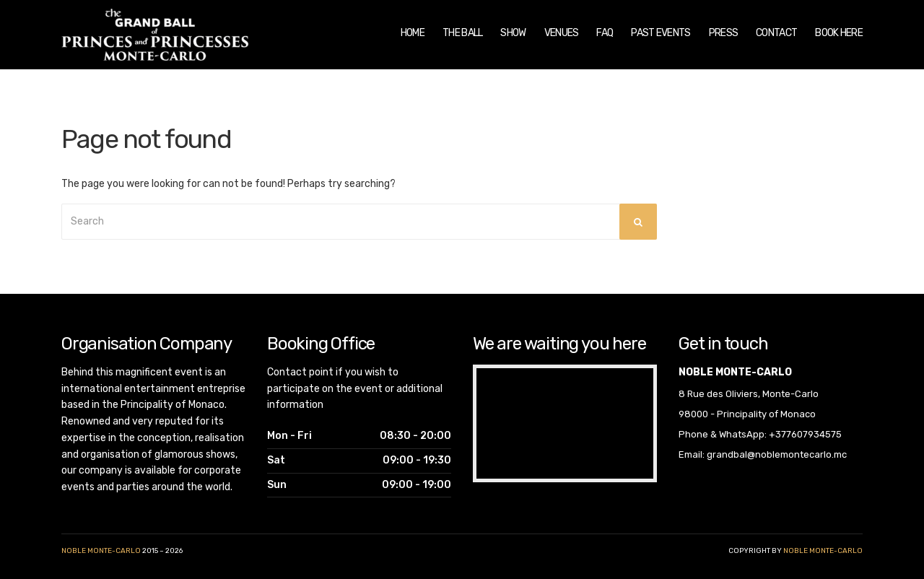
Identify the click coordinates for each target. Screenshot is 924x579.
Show (513, 33)
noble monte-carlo (823, 551)
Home (413, 33)
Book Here (839, 33)
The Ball (462, 33)
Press (724, 33)
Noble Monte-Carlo (101, 551)
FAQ (605, 33)
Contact (776, 33)
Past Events (661, 33)
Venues (562, 33)
